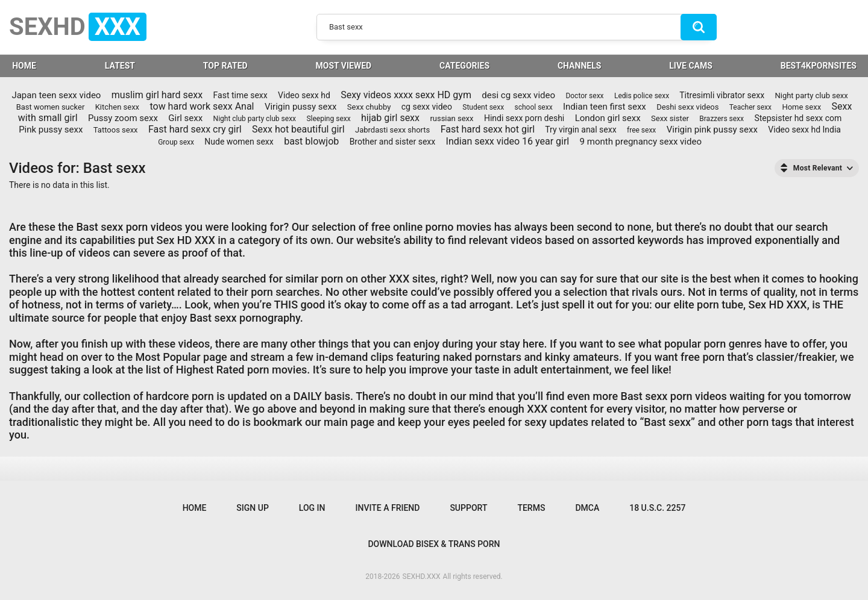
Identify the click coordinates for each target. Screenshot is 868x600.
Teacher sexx (750, 107)
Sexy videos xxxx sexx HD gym (406, 95)
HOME (24, 66)
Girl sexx (185, 118)
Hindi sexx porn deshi (524, 118)
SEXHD (78, 27)
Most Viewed (344, 66)
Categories (464, 66)
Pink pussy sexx (51, 130)
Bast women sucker (51, 107)
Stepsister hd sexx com (798, 118)
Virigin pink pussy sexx (712, 130)
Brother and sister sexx (393, 142)
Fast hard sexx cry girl (195, 129)
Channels (579, 66)
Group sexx (176, 142)
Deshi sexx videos (687, 107)
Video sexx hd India (804, 130)
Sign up (252, 508)
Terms (531, 508)
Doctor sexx (584, 96)
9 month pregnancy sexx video (641, 142)
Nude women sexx (239, 142)
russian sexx (451, 118)
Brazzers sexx (722, 119)
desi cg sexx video (518, 95)
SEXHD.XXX (422, 577)
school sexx (533, 107)
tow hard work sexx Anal (202, 106)
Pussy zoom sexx (123, 118)
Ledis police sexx (642, 96)
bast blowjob (311, 141)
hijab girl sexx (390, 118)
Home (195, 508)
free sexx (641, 130)
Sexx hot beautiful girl (298, 129)
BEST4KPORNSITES (819, 66)
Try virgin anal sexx (580, 130)
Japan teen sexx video (56, 95)
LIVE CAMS (691, 66)
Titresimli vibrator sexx (722, 95)
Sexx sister (670, 118)
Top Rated (225, 66)
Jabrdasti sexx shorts (392, 130)
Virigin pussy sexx (301, 107)
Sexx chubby (369, 107)
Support (468, 508)
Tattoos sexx (116, 130)
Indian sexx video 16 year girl (508, 141)
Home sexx (801, 107)
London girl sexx (608, 118)
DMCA (587, 508)
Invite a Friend (388, 508)
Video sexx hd (304, 95)
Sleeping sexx (328, 119)
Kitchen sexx (117, 107)
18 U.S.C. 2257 (657, 508)
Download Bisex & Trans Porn (434, 544)
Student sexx (483, 107)
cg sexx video (427, 107)
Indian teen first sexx (605, 107)
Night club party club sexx (255, 119)
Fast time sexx (241, 95)
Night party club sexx (811, 95)
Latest (120, 66)
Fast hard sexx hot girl (488, 129)
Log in (312, 508)
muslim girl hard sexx (157, 95)
